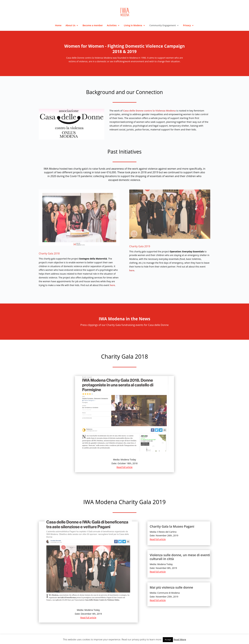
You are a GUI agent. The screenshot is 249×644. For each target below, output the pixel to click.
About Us (71, 26)
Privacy (187, 26)
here (112, 285)
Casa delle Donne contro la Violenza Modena (149, 111)
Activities (112, 26)
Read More (180, 639)
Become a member (93, 26)
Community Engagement (163, 26)
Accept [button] (168, 640)
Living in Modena (133, 26)
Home (58, 26)
